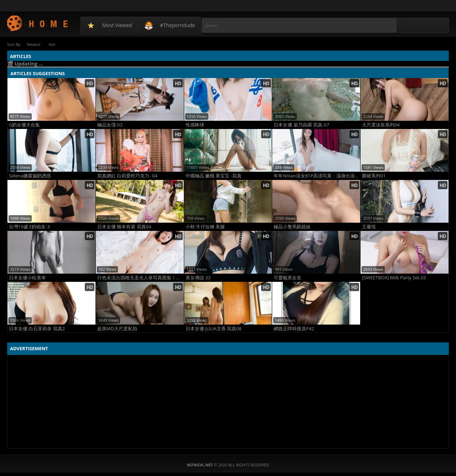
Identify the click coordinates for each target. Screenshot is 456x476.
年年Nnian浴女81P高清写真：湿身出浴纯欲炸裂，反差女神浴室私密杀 (317, 176)
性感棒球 (195, 125)
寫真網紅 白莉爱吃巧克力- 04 (127, 176)
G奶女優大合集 (24, 125)
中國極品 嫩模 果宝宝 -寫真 (214, 176)
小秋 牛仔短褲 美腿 (205, 227)
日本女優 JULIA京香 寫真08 (214, 329)
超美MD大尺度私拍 (117, 329)
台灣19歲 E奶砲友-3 (29, 227)
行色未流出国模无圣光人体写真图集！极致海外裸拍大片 (141, 278)
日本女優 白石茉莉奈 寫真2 (37, 329)
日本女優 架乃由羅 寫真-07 (301, 125)
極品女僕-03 (110, 125)
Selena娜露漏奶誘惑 (30, 176)
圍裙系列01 (374, 176)
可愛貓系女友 (287, 278)
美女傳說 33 (198, 278)
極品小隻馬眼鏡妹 (292, 227)
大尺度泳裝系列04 (381, 125)
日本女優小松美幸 (27, 278)
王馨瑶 (369, 227)
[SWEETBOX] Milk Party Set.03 (394, 278)
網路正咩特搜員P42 (294, 329)
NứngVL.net (38, 23)
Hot (53, 44)
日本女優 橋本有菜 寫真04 (124, 227)
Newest (34, 44)
